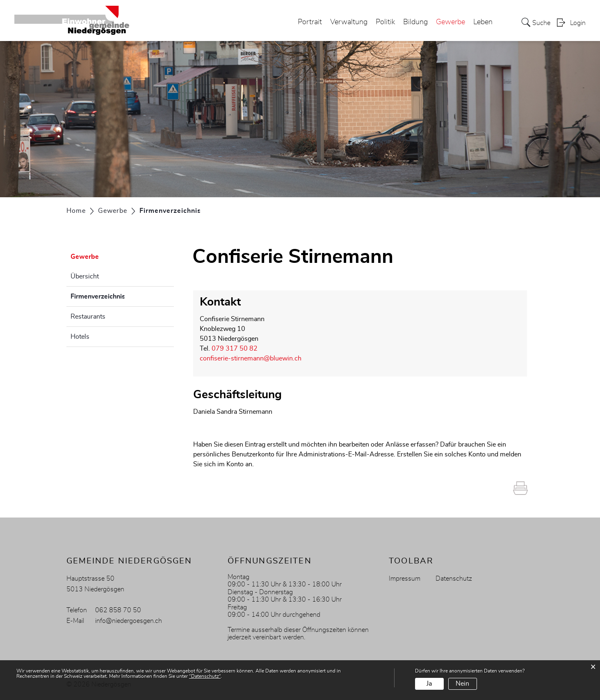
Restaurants (88, 317)
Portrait (310, 22)
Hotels (80, 337)
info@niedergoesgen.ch (129, 621)
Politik (385, 22)
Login (578, 23)
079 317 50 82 (235, 349)
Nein (462, 684)
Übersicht (85, 276)
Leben (483, 22)
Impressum (405, 579)
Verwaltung (349, 22)
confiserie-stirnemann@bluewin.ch (251, 358)
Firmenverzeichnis (118, 295)
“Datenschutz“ (205, 676)
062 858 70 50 (118, 610)
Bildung (415, 22)
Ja (429, 684)
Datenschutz (454, 579)
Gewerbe (451, 22)
